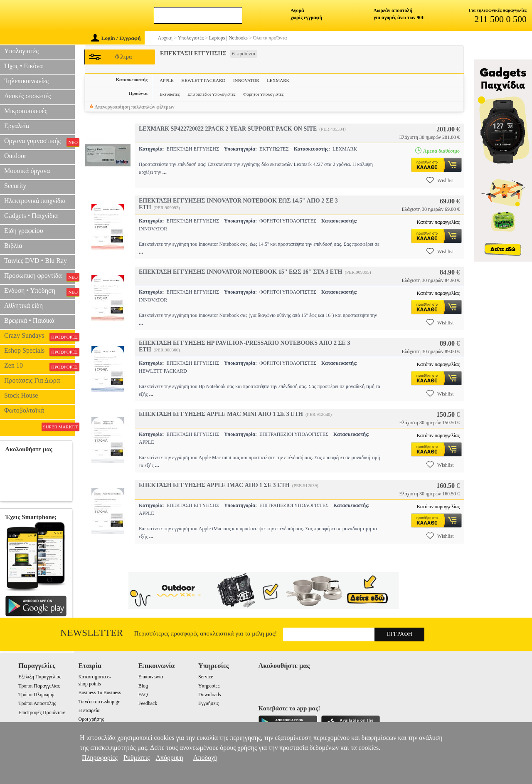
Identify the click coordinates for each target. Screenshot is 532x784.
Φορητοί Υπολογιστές (263, 94)
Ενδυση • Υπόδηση (39, 292)
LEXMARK (278, 80)
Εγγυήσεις (208, 703)
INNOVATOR (246, 80)
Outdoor (15, 156)
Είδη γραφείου (24, 231)
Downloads (209, 695)
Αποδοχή (206, 758)
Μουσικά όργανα (27, 171)
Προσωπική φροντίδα (39, 277)
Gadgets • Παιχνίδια (31, 216)
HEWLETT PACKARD (203, 80)
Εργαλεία (17, 126)
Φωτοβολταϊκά (24, 410)
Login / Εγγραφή (116, 38)
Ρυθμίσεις (137, 758)
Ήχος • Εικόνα (23, 66)
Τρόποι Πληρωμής (37, 695)
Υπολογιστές (21, 51)
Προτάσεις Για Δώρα (32, 380)
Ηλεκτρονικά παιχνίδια (35, 201)
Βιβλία (13, 246)
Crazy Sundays (39, 336)
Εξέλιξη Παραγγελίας (40, 677)
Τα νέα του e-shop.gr (99, 702)
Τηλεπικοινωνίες (26, 81)
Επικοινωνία (151, 677)
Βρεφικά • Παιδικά (29, 320)
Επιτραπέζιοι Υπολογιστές (212, 94)
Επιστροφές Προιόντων (42, 712)
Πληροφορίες (100, 758)
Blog (143, 686)
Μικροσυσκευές (26, 111)
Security (15, 186)
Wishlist (440, 180)
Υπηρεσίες (209, 686)
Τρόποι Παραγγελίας (39, 686)
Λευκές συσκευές (27, 96)
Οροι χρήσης (91, 719)
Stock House (21, 395)
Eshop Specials (39, 351)
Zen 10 (39, 366)
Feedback (148, 703)
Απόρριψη (169, 758)
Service (206, 677)
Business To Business (100, 692)
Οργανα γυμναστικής (39, 142)
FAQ (143, 695)
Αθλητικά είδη (23, 305)
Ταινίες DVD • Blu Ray (36, 261)
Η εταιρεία (89, 710)
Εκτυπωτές (170, 94)
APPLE (167, 80)
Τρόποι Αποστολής (37, 703)
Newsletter (92, 633)
